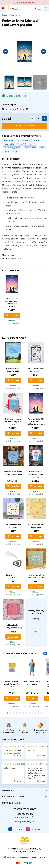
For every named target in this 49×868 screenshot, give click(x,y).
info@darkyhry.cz (24, 822)
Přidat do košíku (25, 126)
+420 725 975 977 (25, 814)
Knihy (23, 15)
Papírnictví (14, 15)
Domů (4, 15)
